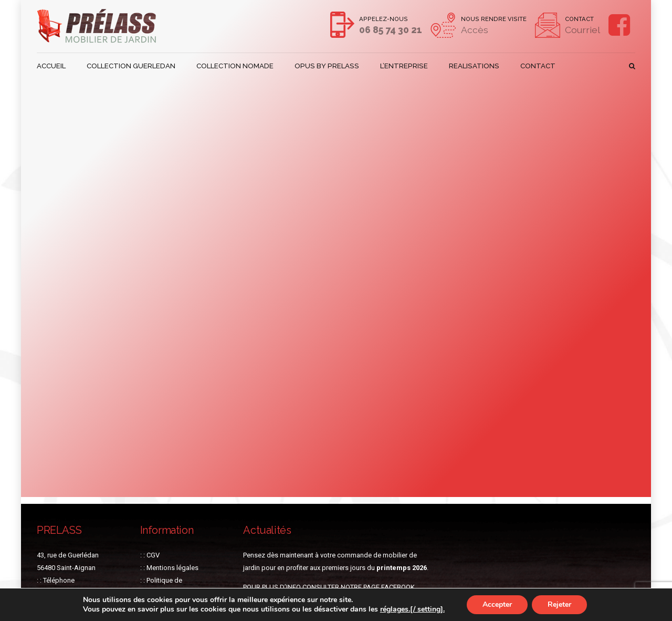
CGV (153, 555)
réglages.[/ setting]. (412, 609)
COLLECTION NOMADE (234, 66)
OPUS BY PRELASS (324, 66)
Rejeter (559, 604)
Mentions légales (172, 568)
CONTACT (531, 66)
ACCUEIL (51, 66)
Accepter (497, 604)
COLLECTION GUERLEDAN (131, 66)
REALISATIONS (467, 66)
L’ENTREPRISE (398, 66)
